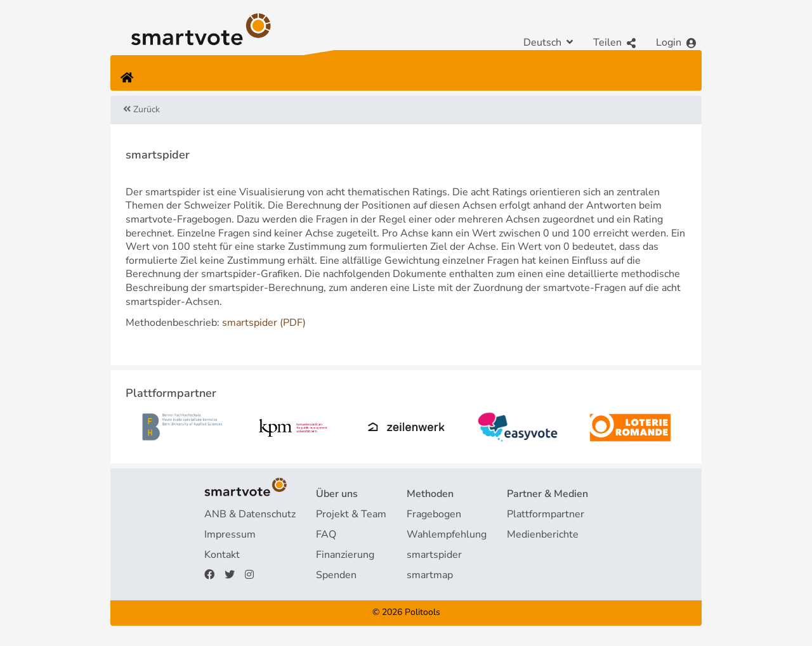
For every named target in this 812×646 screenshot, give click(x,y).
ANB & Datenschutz (250, 514)
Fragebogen (434, 514)
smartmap (430, 575)
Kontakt (222, 555)
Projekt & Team (351, 514)
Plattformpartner (546, 514)
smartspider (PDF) (264, 323)
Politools (422, 612)
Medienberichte (543, 534)
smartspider (434, 555)
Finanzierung (345, 555)
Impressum (230, 534)
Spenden (336, 575)
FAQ (326, 534)
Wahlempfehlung (447, 534)
